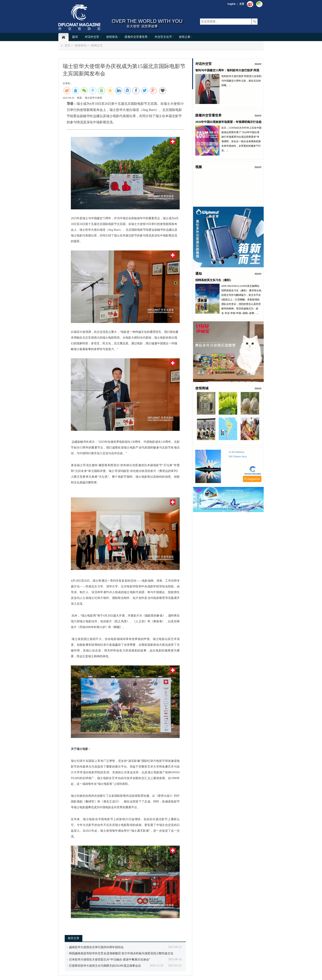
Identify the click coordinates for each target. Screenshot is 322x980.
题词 (75, 37)
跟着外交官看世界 (136, 37)
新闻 (94, 46)
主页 (242, 4)
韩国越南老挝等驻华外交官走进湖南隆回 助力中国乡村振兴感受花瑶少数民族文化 (121, 953)
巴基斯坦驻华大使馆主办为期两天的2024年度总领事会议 (105, 966)
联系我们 (221, 515)
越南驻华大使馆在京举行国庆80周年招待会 (96, 947)
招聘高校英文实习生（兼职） (214, 280)
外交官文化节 (163, 37)
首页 (67, 46)
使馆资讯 (112, 37)
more (258, 64)
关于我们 (235, 515)
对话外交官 (92, 37)
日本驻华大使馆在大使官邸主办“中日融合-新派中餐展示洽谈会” (110, 960)
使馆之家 (185, 37)
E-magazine (252, 479)
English (232, 4)
